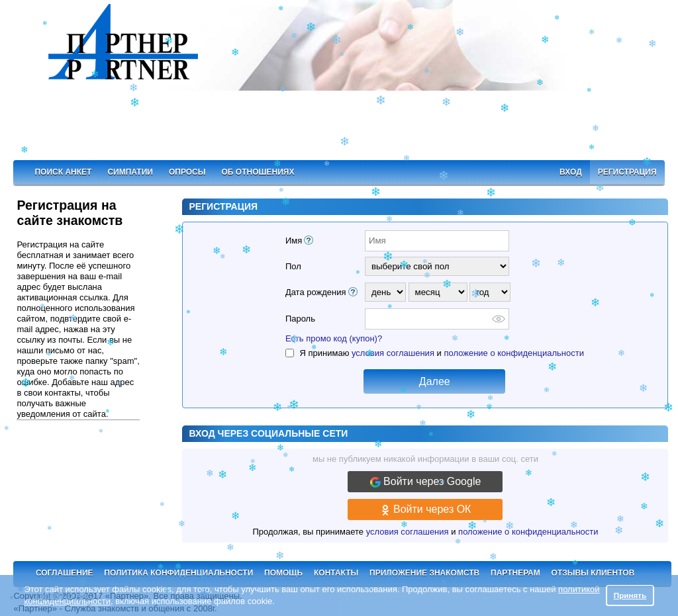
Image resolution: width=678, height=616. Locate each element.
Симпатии (130, 172)
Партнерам (515, 573)
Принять (630, 595)
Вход (571, 172)
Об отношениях (258, 172)
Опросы (187, 172)
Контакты (336, 573)
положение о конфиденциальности (513, 353)
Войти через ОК (426, 509)
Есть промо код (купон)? (334, 338)
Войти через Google (426, 482)
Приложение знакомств (424, 573)
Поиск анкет (63, 172)
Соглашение (65, 573)
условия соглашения (393, 353)
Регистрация (627, 172)
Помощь (283, 573)
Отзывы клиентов (593, 573)
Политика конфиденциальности (178, 573)
